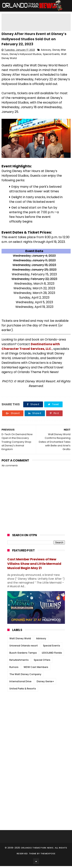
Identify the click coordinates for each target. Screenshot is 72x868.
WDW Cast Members (36, 669)
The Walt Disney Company (25, 676)
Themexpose (48, 855)
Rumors (14, 669)
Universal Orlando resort (24, 648)
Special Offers (42, 662)
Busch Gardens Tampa (23, 655)
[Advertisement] (36, 721)
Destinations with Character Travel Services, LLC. (31, 349)
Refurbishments (19, 662)
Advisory (46, 52)
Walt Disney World (20, 641)
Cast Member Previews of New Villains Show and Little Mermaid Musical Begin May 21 (34, 566)
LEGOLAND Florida (52, 655)
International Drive (20, 684)
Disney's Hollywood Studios (26, 56)
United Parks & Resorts (23, 691)
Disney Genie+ (45, 684)
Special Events (51, 56)
